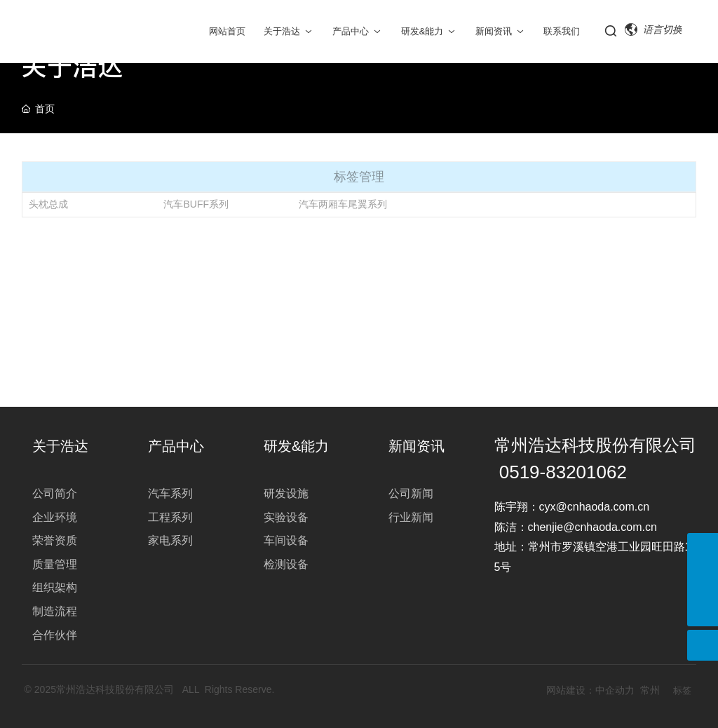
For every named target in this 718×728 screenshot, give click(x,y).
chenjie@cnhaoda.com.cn (592, 527)
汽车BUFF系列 (196, 204)
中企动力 (615, 690)
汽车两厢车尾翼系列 (343, 204)
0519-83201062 (563, 472)
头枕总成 (48, 204)
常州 (650, 690)
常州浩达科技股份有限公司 (595, 445)
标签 (682, 690)
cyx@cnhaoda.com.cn (596, 507)
